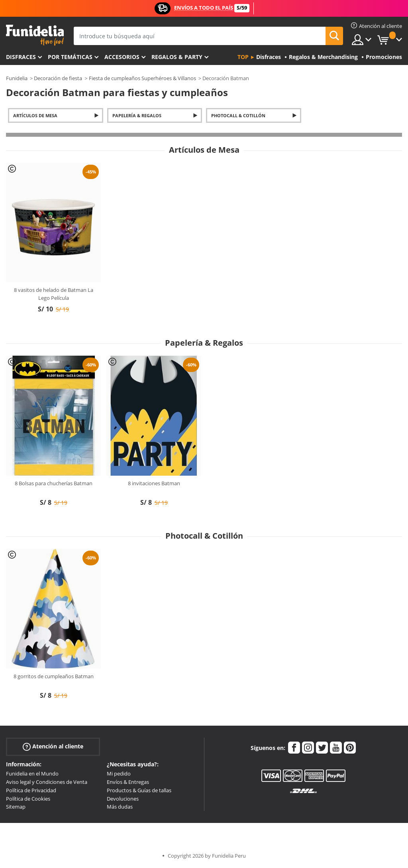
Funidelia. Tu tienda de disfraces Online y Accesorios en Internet (35, 35)
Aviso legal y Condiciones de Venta (47, 782)
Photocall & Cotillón (238, 115)
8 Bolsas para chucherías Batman (54, 483)
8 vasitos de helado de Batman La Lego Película (54, 294)
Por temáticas (70, 57)
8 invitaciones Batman (154, 483)
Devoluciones (123, 799)
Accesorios (122, 57)
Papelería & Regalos (137, 115)
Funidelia (17, 78)
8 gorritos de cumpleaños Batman (54, 676)
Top (243, 57)
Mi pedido (119, 774)
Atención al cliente (53, 747)
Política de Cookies (28, 799)
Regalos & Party (177, 57)
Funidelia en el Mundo (32, 774)
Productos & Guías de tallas (139, 790)
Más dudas (120, 807)
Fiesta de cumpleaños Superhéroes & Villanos (142, 78)
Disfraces (21, 57)
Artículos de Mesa (35, 115)
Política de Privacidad (31, 790)
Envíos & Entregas (128, 782)
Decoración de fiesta (58, 78)
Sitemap (16, 807)
